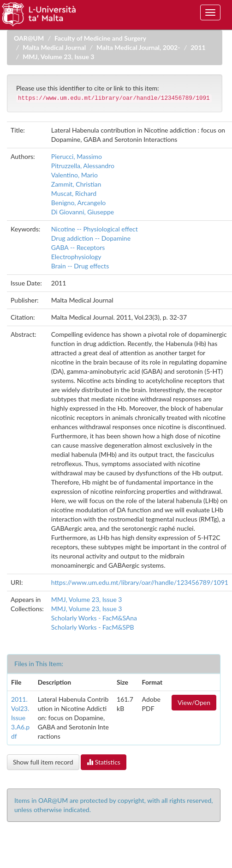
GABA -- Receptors (78, 247)
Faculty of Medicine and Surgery (100, 38)
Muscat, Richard (74, 193)
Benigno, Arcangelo (78, 203)
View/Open (194, 702)
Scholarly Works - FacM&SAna (94, 618)
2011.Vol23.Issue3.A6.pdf (20, 718)
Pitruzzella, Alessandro (83, 166)
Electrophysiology (76, 257)
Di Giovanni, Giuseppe (83, 212)
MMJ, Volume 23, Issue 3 (58, 57)
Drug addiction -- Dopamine (91, 238)
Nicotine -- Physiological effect (95, 229)
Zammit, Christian (76, 184)
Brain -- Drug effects (80, 266)
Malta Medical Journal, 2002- (138, 47)
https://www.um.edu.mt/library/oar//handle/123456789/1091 (140, 582)
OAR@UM (29, 38)
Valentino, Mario (74, 175)
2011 (198, 47)
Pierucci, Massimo (77, 156)
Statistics (104, 762)
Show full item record (43, 762)
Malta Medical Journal (54, 47)
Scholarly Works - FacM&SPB (93, 627)
